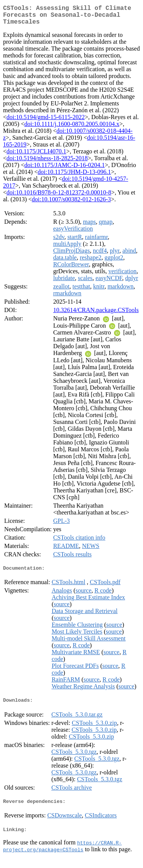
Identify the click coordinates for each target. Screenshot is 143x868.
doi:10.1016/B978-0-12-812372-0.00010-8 (59, 197)
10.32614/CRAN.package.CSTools (96, 315)
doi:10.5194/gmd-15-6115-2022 (46, 122)
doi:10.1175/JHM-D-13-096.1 (74, 176)
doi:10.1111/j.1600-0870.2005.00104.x (72, 128)
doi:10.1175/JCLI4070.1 (36, 156)
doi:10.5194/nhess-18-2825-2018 (47, 163)
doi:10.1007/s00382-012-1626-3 (71, 204)
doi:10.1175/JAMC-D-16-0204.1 (65, 170)
